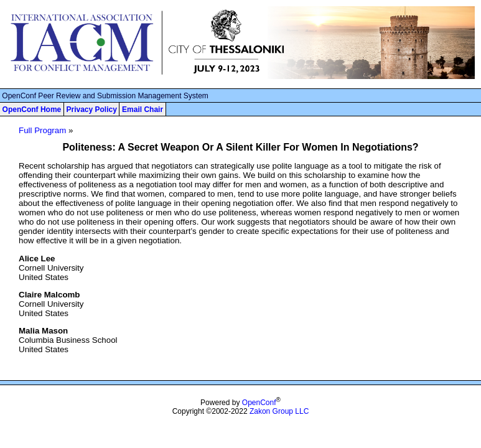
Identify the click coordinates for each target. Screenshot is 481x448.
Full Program (42, 130)
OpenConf (259, 403)
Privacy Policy (91, 110)
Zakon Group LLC (279, 411)
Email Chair (142, 110)
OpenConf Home (32, 110)
